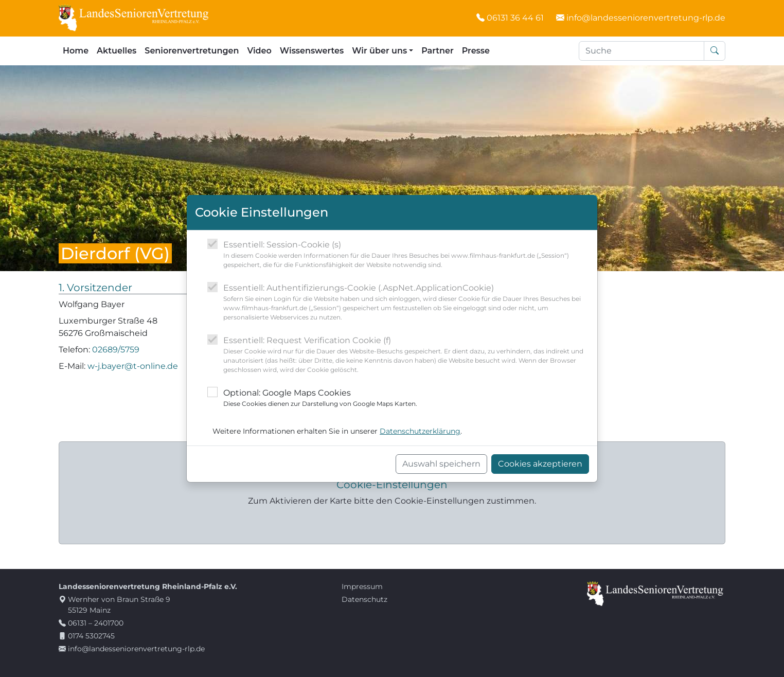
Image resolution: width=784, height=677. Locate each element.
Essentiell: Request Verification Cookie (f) (406, 355)
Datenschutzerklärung (420, 431)
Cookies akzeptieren (540, 464)
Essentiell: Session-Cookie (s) (406, 255)
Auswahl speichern (441, 464)
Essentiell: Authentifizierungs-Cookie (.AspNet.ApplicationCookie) (406, 302)
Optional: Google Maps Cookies (320, 398)
